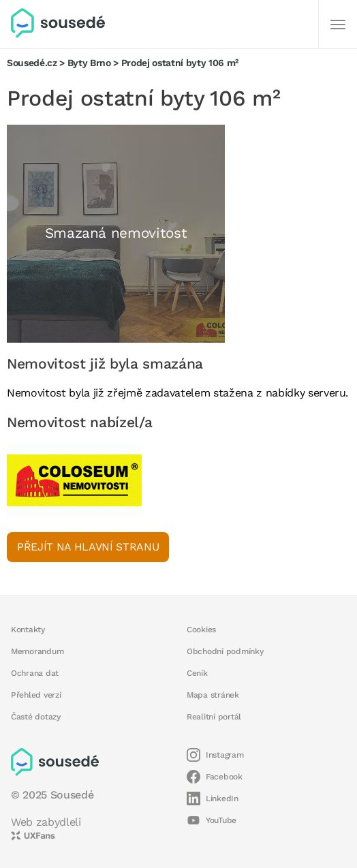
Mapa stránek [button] (213, 695)
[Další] (338, 25)
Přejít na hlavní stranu (88, 547)
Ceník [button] (197, 673)
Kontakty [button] (28, 630)
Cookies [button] (201, 630)
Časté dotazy (36, 717)
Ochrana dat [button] (35, 673)
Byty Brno (89, 63)
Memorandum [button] (37, 651)
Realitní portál (214, 717)
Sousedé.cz (32, 63)
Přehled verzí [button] (36, 695)
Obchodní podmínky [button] (225, 651)
